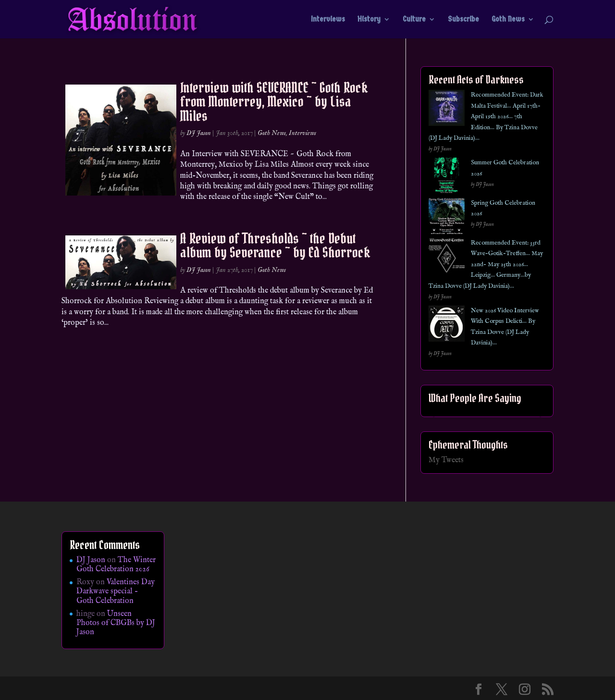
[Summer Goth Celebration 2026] (447, 178)
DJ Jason (199, 133)
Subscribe (463, 20)
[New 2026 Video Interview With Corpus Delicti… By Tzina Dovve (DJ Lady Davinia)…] (447, 325)
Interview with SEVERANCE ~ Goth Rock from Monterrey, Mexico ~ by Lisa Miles (274, 102)
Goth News (508, 20)
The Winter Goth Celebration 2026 (116, 565)
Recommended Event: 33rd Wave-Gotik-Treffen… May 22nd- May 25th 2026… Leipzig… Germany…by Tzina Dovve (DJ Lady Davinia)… (486, 264)
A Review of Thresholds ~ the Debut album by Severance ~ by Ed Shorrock (275, 245)
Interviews (328, 20)
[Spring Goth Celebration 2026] (447, 218)
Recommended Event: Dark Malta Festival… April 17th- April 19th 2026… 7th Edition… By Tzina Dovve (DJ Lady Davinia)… (486, 117)
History (369, 20)
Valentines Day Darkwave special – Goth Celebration (116, 591)
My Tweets (446, 460)
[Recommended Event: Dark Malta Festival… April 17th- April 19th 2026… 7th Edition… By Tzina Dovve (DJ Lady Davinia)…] (447, 110)
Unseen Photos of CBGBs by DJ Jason (116, 623)
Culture (414, 20)
